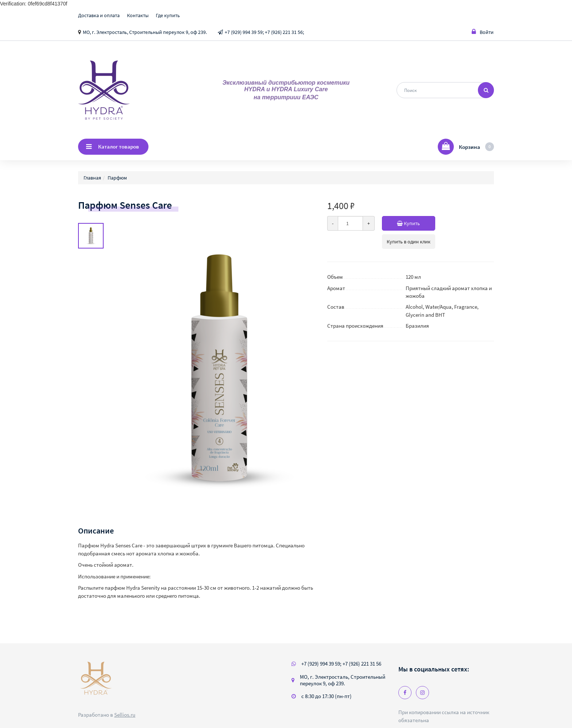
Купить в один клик (409, 242)
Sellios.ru (125, 715)
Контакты (138, 15)
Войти (483, 32)
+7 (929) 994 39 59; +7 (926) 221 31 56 (341, 664)
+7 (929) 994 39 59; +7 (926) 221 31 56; (264, 32)
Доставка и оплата (99, 15)
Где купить (168, 15)
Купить (416, 223)
